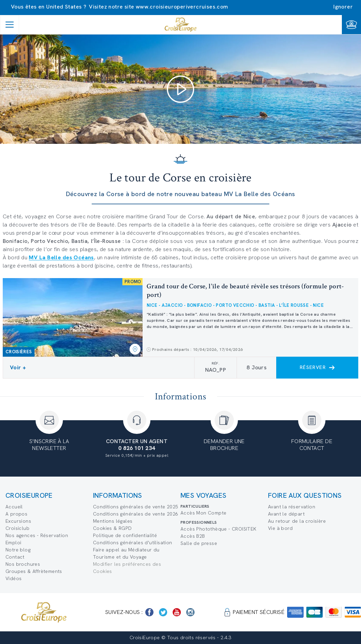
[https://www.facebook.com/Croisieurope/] (149, 612)
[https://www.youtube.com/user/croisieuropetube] (177, 612)
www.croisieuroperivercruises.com (182, 7)
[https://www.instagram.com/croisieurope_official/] (190, 612)
